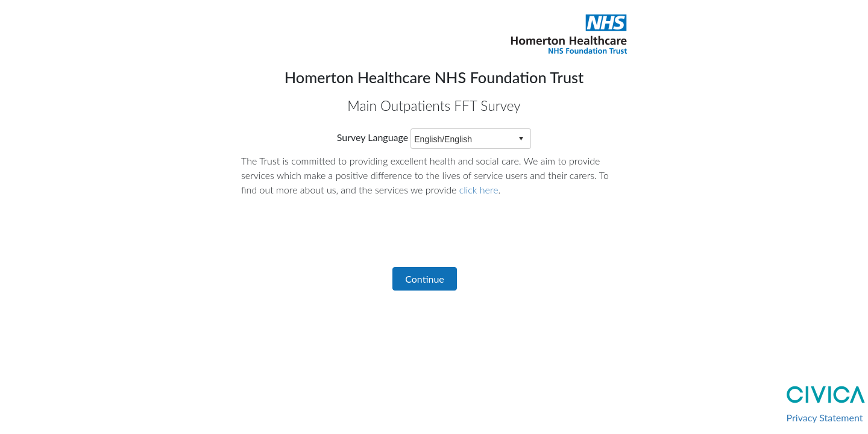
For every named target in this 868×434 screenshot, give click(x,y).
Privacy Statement (825, 417)
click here (479, 190)
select (521, 139)
